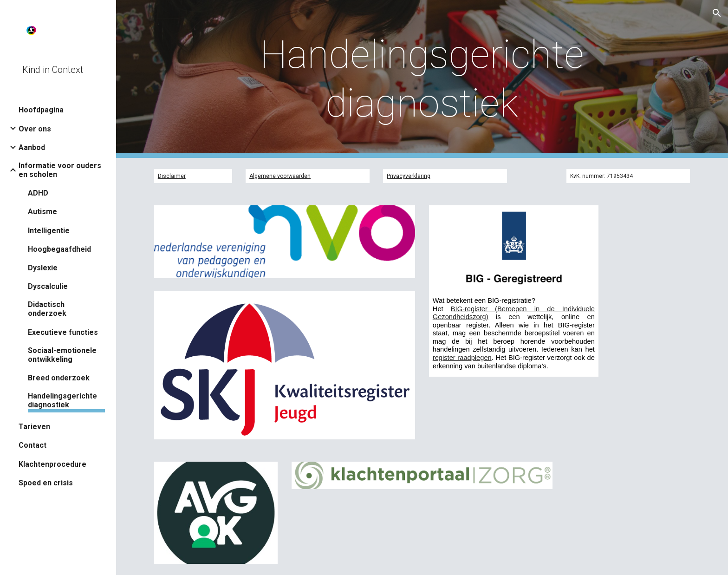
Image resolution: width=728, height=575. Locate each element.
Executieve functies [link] (63, 332)
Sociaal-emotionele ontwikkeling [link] (62, 355)
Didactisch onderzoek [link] (47, 309)
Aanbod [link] (32, 147)
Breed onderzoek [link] (59, 378)
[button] (717, 13)
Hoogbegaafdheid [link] (59, 249)
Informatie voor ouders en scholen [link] (60, 170)
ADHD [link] (38, 193)
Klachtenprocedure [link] (52, 464)
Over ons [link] (35, 129)
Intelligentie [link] (49, 231)
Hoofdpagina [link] (41, 110)
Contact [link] (32, 445)
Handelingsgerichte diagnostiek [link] (62, 400)
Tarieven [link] (34, 427)
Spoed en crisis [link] (46, 483)
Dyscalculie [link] (48, 286)
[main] (422, 79)
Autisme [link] (42, 212)
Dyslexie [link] (43, 268)
